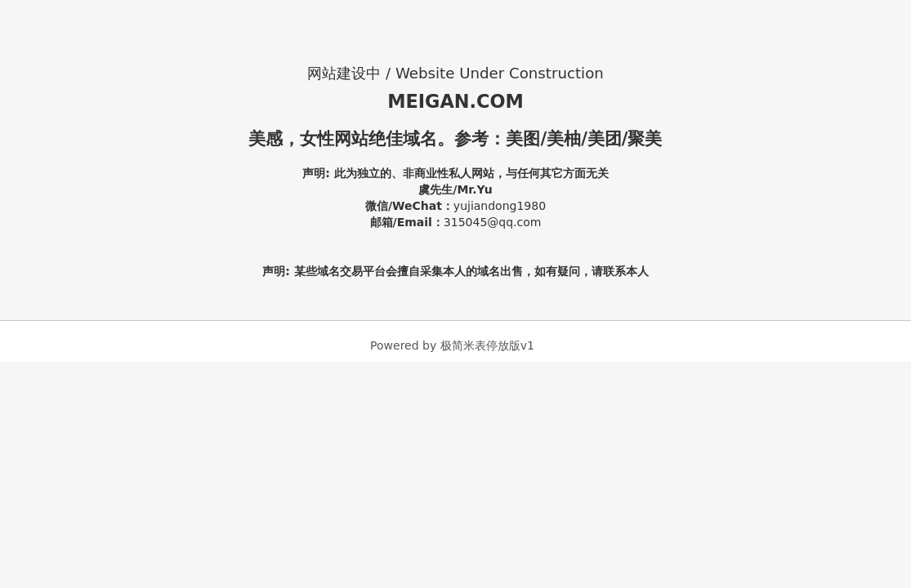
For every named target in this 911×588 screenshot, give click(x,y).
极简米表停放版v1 (487, 345)
